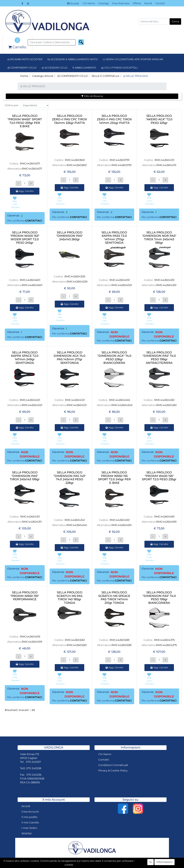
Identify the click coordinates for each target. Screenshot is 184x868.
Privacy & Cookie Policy (113, 771)
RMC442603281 (120, 640)
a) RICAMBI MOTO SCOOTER (25, 59)
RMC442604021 (30, 400)
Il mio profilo (29, 817)
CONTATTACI (34, 221)
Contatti (160, 3)
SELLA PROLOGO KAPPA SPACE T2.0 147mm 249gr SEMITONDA (25, 358)
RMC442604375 (164, 640)
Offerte (137, 3)
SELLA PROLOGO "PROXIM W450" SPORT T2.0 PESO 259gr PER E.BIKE (25, 121)
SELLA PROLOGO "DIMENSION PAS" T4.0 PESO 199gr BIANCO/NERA (159, 598)
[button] (175, 21)
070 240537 (33, 762)
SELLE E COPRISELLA (105, 76)
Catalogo (104, 3)
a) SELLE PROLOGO (136, 76)
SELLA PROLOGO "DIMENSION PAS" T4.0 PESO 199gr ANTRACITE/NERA (159, 358)
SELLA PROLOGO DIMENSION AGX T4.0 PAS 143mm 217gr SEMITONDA (70, 358)
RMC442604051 (120, 280)
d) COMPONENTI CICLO (22, 68)
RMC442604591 (164, 517)
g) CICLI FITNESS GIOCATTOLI (119, 68)
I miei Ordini (29, 828)
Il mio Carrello (30, 823)
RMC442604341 (75, 520)
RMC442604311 (30, 517)
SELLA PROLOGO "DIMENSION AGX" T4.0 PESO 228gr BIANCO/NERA (114, 358)
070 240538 (34, 768)
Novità (148, 3)
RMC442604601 (30, 280)
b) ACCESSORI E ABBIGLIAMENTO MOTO (73, 59)
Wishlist (27, 833)
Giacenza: (13, 216)
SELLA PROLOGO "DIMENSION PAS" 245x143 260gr (70, 236)
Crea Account (30, 812)
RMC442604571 (30, 164)
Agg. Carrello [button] (25, 191)
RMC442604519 (30, 637)
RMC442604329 (75, 276)
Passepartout (108, 865)
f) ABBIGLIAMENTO (84, 68)
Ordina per (12, 105)
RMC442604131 (164, 160)
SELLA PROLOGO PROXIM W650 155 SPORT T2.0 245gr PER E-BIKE (114, 478)
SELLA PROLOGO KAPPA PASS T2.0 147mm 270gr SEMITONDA (114, 238)
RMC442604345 (120, 400)
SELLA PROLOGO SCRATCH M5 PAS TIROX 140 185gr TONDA (70, 598)
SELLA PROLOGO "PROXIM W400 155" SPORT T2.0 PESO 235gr (159, 476)
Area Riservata (121, 3)
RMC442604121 (75, 400)
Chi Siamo (89, 3)
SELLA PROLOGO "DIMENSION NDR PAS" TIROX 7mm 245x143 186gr (159, 238)
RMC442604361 (164, 400)
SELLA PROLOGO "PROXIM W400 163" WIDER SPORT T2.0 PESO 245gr (25, 238)
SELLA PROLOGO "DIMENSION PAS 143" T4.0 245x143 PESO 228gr (70, 478)
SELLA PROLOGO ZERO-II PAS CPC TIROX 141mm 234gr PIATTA (114, 119)
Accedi (73, 3)
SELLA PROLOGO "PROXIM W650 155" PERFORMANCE (25, 596)
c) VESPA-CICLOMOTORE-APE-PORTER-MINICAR (133, 59)
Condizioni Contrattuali (113, 765)
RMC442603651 (75, 160)
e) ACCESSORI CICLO (55, 68)
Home (24, 76)
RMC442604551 (120, 520)
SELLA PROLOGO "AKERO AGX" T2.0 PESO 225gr (159, 119)
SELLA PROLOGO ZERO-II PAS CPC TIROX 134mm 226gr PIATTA (70, 119)
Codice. (14, 164)
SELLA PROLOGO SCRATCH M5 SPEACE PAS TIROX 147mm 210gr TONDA (114, 598)
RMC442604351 (164, 280)
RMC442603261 (75, 640)
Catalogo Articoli (43, 76)
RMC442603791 (120, 160)
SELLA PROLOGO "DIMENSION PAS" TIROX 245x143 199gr (25, 476)
